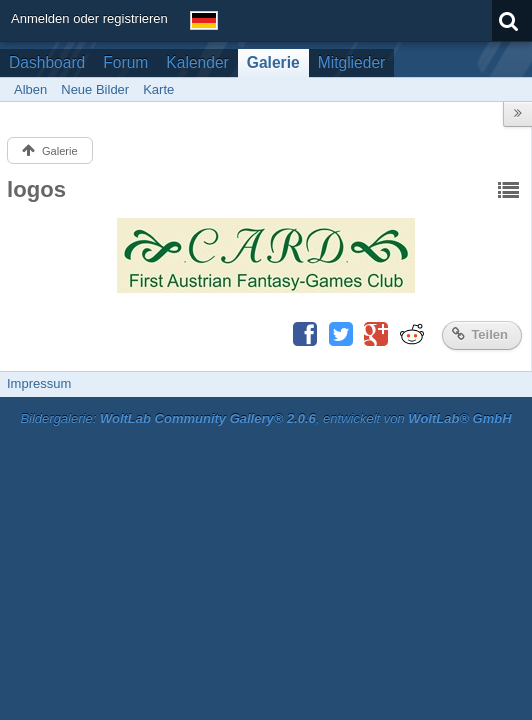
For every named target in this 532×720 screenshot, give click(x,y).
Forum (125, 62)
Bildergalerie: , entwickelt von (265, 418)
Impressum (39, 383)
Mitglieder (352, 62)
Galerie (273, 62)
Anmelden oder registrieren (89, 18)
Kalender (197, 62)
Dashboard (47, 62)
